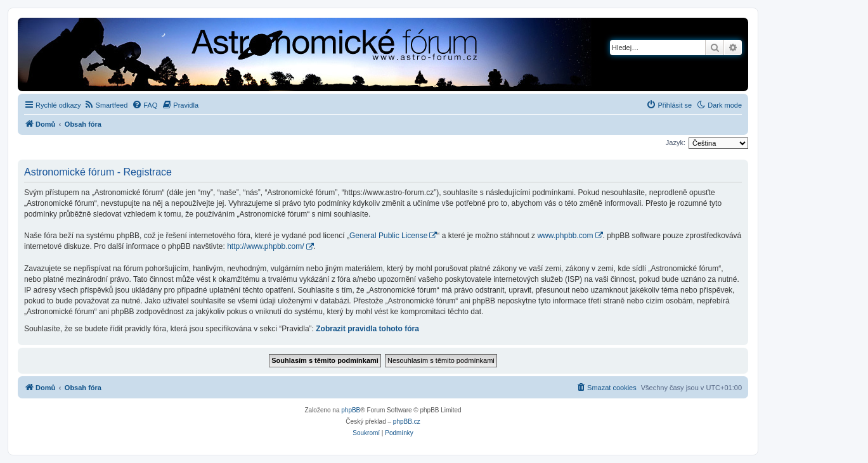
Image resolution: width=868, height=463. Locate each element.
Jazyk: (676, 143)
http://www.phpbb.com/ (265, 246)
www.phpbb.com (565, 236)
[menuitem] (106, 105)
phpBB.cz (407, 422)
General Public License (388, 236)
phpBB (351, 410)
